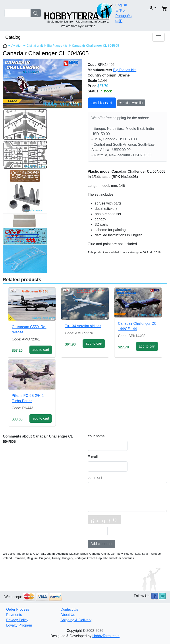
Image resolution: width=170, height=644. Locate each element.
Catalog (13, 37)
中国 (119, 21)
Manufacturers (100, 70)
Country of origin (102, 75)
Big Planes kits (57, 46)
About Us (68, 615)
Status (93, 91)
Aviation (17, 46)
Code (92, 65)
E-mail (93, 457)
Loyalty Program (19, 625)
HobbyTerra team (106, 636)
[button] (150, 8)
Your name (96, 436)
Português (123, 16)
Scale (92, 81)
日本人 (121, 11)
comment (95, 478)
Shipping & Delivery (76, 620)
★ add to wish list (131, 103)
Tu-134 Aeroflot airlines (83, 326)
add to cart (102, 103)
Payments (14, 615)
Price (92, 86)
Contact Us (69, 609)
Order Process (18, 609)
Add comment (101, 544)
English (121, 5)
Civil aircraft (35, 46)
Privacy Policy (17, 620)
